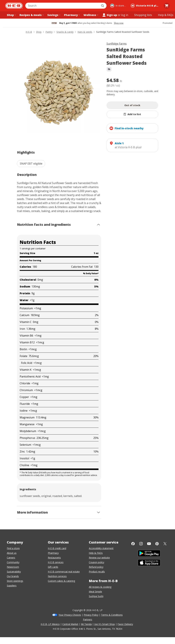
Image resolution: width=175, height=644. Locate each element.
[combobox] (62, 6)
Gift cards (53, 567)
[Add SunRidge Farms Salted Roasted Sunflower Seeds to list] (132, 114)
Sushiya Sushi (96, 596)
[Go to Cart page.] (167, 6)
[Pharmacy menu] (72, 15)
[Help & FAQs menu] (166, 15)
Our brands (13, 576)
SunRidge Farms (117, 44)
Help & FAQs (96, 553)
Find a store (13, 548)
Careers (11, 558)
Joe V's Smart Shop (105, 624)
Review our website (99, 558)
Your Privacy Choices (70, 615)
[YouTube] (149, 544)
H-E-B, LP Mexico (50, 624)
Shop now (119, 23)
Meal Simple (95, 592)
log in (125, 15)
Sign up (109, 15)
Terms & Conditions (112, 615)
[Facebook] (133, 544)
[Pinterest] (157, 544)
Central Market (70, 624)
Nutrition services (57, 576)
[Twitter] (165, 544)
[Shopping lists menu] (143, 15)
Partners (88, 619)
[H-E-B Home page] (14, 6)
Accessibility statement (101, 548)
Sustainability (14, 572)
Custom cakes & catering (61, 581)
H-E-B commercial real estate (64, 572)
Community (13, 562)
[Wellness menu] (90, 15)
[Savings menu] (53, 15)
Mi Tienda (86, 624)
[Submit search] (103, 6)
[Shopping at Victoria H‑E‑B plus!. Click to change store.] (145, 6)
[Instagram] (141, 544)
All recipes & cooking (100, 587)
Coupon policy (96, 562)
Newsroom (13, 567)
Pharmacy (53, 553)
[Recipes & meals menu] (31, 15)
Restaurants (54, 558)
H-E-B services (56, 562)
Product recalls (97, 572)
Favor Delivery (125, 624)
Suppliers (12, 586)
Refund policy (96, 567)
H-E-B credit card (57, 548)
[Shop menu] (11, 15)
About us (12, 553)
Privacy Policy (91, 615)
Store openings (15, 581)
